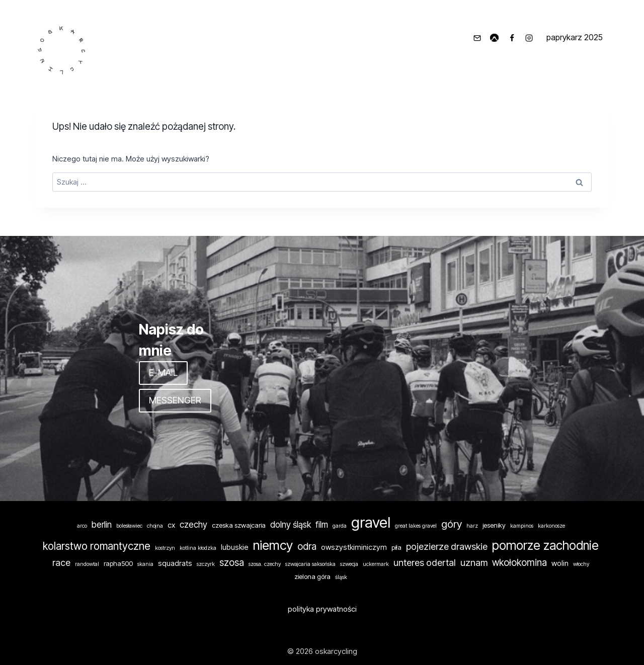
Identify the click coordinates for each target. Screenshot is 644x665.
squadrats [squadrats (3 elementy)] (175, 563)
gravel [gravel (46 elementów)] (371, 522)
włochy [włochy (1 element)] (581, 564)
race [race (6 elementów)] (61, 562)
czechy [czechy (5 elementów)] (193, 524)
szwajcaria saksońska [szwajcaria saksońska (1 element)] (310, 564)
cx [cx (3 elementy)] (171, 525)
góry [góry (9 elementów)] (452, 524)
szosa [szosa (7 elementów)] (232, 563)
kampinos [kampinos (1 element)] (522, 526)
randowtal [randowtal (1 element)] (87, 564)
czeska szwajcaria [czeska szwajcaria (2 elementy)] (239, 525)
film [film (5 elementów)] (322, 524)
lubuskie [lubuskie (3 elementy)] (235, 547)
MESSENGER (175, 400)
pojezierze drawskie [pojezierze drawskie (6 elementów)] (447, 546)
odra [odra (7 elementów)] (307, 547)
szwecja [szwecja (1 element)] (349, 564)
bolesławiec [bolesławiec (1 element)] (129, 526)
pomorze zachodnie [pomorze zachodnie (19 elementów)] (545, 545)
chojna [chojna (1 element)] (155, 526)
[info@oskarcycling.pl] (477, 38)
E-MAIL (163, 372)
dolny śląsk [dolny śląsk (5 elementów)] (291, 524)
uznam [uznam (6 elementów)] (474, 562)
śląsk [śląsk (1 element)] (341, 577)
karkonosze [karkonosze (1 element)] (551, 526)
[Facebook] (512, 38)
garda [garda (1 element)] (340, 526)
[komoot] (495, 38)
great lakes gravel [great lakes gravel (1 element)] (416, 526)
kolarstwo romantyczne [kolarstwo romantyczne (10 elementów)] (97, 546)
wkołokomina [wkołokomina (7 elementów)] (519, 563)
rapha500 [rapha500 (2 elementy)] (118, 563)
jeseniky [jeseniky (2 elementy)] (494, 525)
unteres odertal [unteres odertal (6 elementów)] (425, 562)
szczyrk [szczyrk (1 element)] (206, 564)
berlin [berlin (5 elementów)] (102, 524)
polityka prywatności (322, 609)
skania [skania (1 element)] (145, 564)
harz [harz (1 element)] (472, 526)
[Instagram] (529, 38)
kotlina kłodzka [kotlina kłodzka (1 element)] (198, 548)
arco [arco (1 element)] (82, 526)
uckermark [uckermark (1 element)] (376, 564)
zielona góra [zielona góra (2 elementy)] (312, 576)
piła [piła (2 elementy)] (396, 547)
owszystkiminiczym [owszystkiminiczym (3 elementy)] (354, 547)
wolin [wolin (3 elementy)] (560, 563)
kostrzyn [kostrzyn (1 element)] (165, 548)
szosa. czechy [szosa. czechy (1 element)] (265, 564)
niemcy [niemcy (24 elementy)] (273, 545)
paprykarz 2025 (575, 37)
